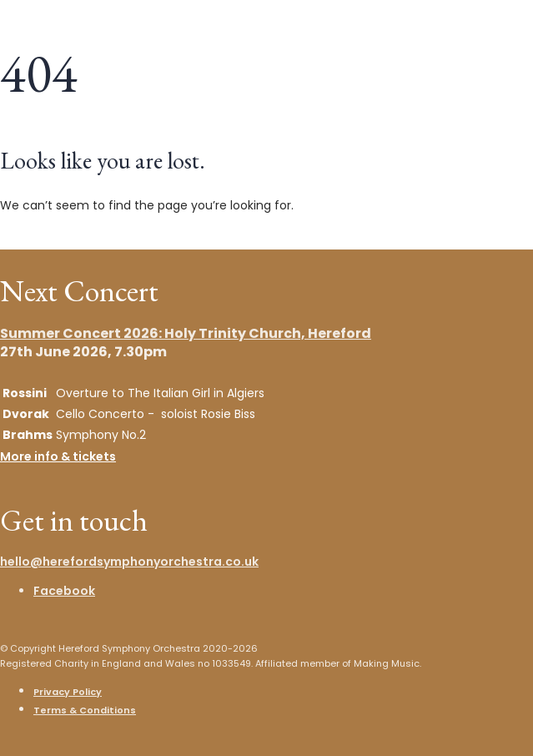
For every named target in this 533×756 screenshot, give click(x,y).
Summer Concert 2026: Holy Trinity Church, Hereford (186, 333)
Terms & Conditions (85, 710)
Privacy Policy (68, 692)
